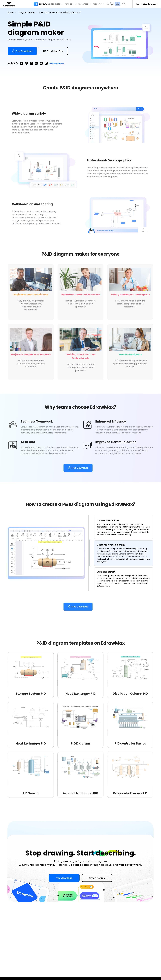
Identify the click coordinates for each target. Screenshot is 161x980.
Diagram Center (27, 12)
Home (11, 12)
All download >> (57, 63)
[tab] (124, 528)
